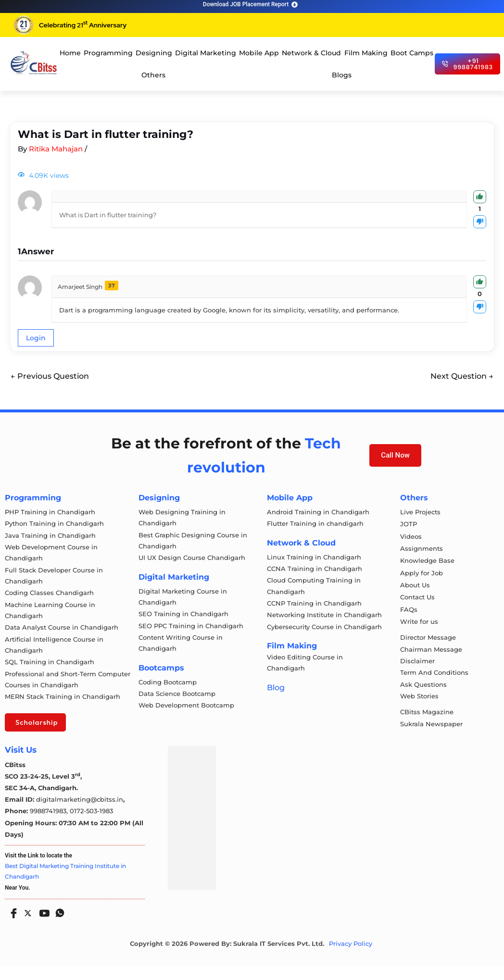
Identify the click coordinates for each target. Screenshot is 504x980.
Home (70, 53)
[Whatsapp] (58, 923)
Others (153, 75)
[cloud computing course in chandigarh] (34, 62)
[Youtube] (42, 923)
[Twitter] (27, 925)
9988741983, (50, 825)
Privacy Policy (351, 958)
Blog (276, 696)
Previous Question (50, 376)
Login (36, 338)
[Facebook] (12, 923)
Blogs (342, 75)
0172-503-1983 (91, 825)
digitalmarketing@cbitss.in (80, 813)
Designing (154, 53)
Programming (108, 53)
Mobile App (259, 53)
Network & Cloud (311, 53)
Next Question (462, 376)
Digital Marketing (206, 53)
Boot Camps (412, 53)
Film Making (366, 53)
